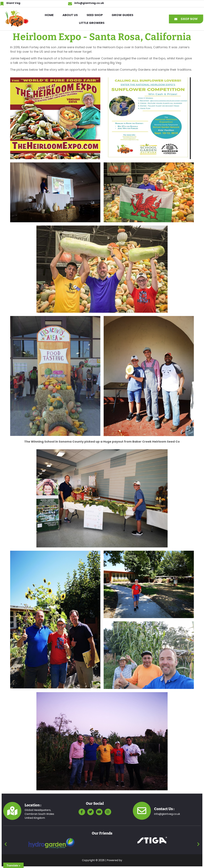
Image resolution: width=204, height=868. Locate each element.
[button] (123, 15)
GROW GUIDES (122, 15)
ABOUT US (70, 15)
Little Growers (92, 23)
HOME (49, 15)
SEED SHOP (95, 15)
